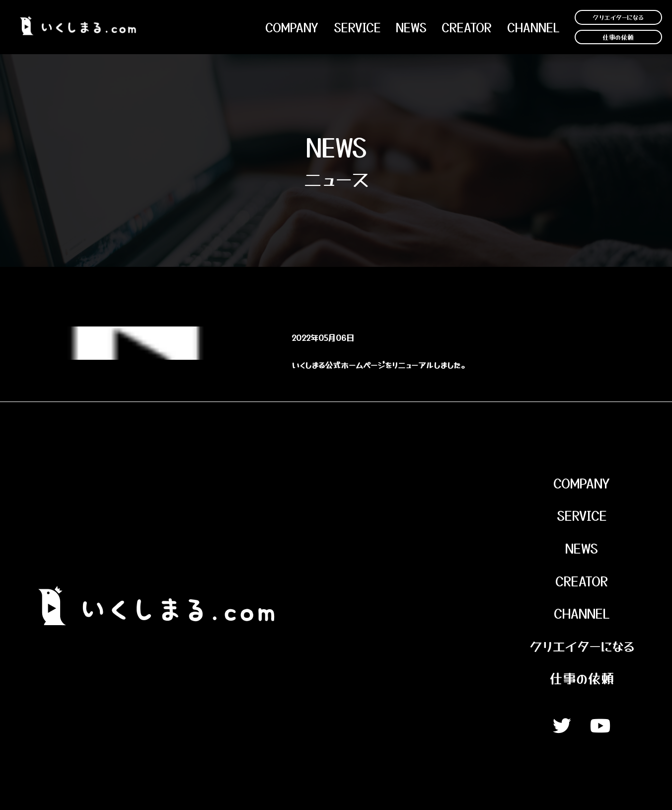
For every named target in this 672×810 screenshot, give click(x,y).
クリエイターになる (618, 17)
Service (357, 27)
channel (533, 27)
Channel (582, 613)
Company (292, 27)
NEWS (411, 27)
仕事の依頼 (618, 37)
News (582, 548)
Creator (467, 27)
